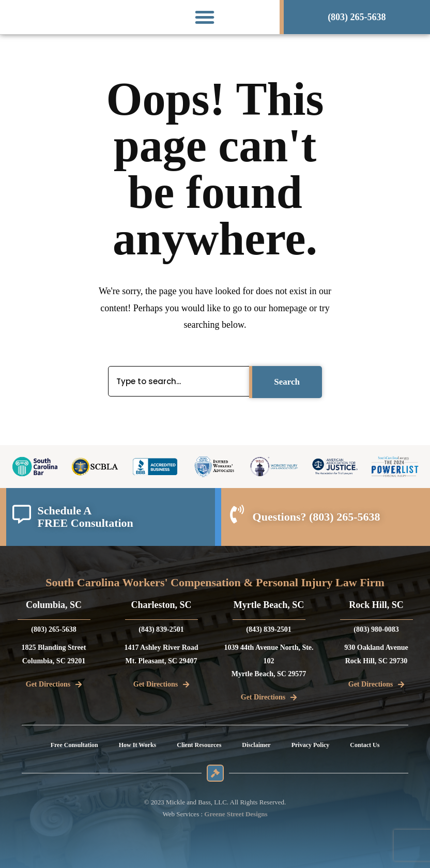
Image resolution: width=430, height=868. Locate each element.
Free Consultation (74, 745)
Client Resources (199, 745)
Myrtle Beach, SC (269, 605)
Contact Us (365, 745)
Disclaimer (256, 745)
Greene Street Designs (236, 814)
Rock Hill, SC (376, 605)
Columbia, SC (54, 605)
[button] (205, 17)
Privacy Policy (311, 745)
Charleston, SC (161, 605)
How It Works (137, 745)
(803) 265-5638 (344, 517)
